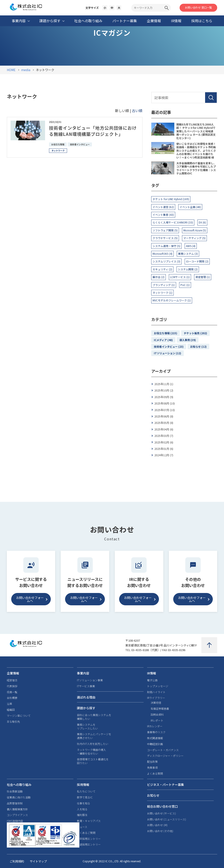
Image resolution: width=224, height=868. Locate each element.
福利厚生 (82, 815)
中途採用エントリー (89, 844)
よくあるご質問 (86, 833)
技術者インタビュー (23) (169, 346)
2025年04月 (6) (164, 429)
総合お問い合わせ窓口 (162, 806)
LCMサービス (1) (180, 277)
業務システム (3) (188, 254)
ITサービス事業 (86, 686)
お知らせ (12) (198, 346)
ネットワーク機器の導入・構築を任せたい (91, 752)
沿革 (9, 704)
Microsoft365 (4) (162, 254)
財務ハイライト (156, 692)
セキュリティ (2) (162, 269)
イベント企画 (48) (190, 207)
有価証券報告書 (160, 709)
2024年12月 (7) (164, 455)
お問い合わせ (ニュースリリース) (167, 819)
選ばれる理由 (86, 697)
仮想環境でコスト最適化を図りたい (93, 761)
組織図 (11, 710)
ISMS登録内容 (15, 821)
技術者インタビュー (80, 144)
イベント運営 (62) (163, 207)
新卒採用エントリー (89, 839)
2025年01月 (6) (164, 449)
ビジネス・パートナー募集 (166, 785)
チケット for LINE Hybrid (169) (171, 199)
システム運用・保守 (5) (166, 246)
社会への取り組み (19, 785)
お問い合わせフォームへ (30, 599)
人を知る (82, 809)
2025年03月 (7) (164, 436)
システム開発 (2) (188, 269)
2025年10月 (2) (164, 390)
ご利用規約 (17, 861)
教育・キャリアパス (89, 821)
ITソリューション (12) (168, 353)
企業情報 (13, 673)
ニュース (82, 827)
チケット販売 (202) (195, 333)
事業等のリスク (156, 732)
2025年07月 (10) (165, 410)
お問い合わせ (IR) (157, 825)
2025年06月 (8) (164, 416)
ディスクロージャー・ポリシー (165, 756)
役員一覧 (12, 692)
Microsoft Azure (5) (195, 230)
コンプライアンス (17, 815)
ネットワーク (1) (162, 293)
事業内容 (83, 673)
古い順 (137, 111)
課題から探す (86, 708)
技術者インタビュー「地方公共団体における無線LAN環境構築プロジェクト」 (93, 131)
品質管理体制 (15, 803)
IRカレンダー (155, 726)
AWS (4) (191, 246)
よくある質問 (155, 774)
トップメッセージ (158, 686)
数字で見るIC (85, 797)
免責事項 (152, 768)
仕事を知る (84, 803)
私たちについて (86, 791)
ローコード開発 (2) (197, 261)
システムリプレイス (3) (166, 261)
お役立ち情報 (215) (166, 333)
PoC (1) (185, 285)
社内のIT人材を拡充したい (93, 744)
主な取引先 (13, 722)
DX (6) (202, 222)
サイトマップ (38, 861)
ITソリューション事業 (90, 680)
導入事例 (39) (188, 340)
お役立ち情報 (58, 144)
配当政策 (152, 762)
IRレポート (157, 720)
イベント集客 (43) (163, 215)
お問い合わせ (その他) (160, 831)
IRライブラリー (156, 698)
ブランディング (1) (164, 285)
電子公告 (152, 680)
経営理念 (12, 680)
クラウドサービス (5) (165, 238)
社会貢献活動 (15, 791)
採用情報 (83, 785)
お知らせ (153, 795)
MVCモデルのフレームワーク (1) (172, 300)
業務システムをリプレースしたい (87, 727)
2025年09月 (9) (164, 397)
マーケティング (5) (194, 238)
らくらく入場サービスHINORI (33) (173, 222)
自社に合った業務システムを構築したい (94, 717)
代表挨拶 (12, 686)
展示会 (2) (158, 277)
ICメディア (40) (163, 340)
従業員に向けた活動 (19, 797)
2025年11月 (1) (164, 384)
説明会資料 (157, 715)
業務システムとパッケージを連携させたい (94, 736)
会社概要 (12, 698)
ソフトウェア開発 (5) (165, 230)
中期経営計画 (155, 744)
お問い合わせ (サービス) (161, 813)
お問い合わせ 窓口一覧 (198, 7)
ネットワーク (58, 151)
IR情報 (152, 673)
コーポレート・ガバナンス (163, 750)
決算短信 (156, 703)
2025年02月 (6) (164, 442)
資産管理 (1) (203, 277)
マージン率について (19, 716)
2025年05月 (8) (164, 423)
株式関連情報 (155, 738)
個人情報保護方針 (17, 809)
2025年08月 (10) (165, 403)
